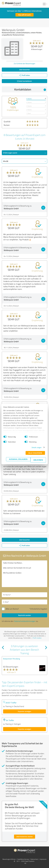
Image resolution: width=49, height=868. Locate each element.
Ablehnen (38, 460)
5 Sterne (29, 99)
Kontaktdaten (30, 89)
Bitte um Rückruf (12, 609)
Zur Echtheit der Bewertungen (24, 63)
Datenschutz (34, 859)
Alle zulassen (35, 453)
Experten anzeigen (24, 711)
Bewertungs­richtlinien (9, 859)
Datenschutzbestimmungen (25, 621)
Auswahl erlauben (18, 459)
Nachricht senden (25, 615)
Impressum (43, 859)
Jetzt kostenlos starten (25, 837)
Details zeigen (37, 447)
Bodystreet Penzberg (12, 659)
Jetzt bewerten (25, 70)
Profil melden (37, 638)
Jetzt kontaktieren (24, 81)
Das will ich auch (24, 15)
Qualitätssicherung (23, 859)
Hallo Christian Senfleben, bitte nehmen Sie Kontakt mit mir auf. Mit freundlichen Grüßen (24, 574)
